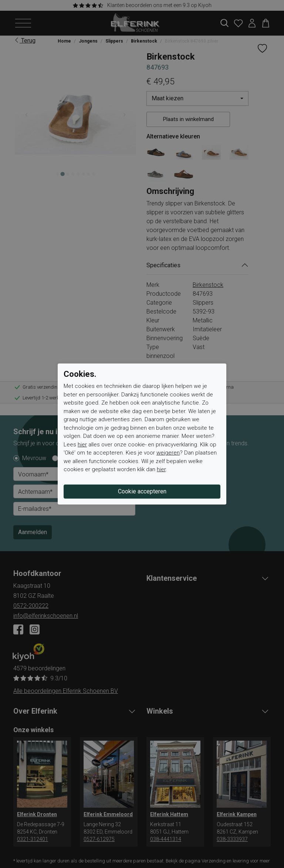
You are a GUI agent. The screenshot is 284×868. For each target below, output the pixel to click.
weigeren (168, 453)
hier (82, 445)
